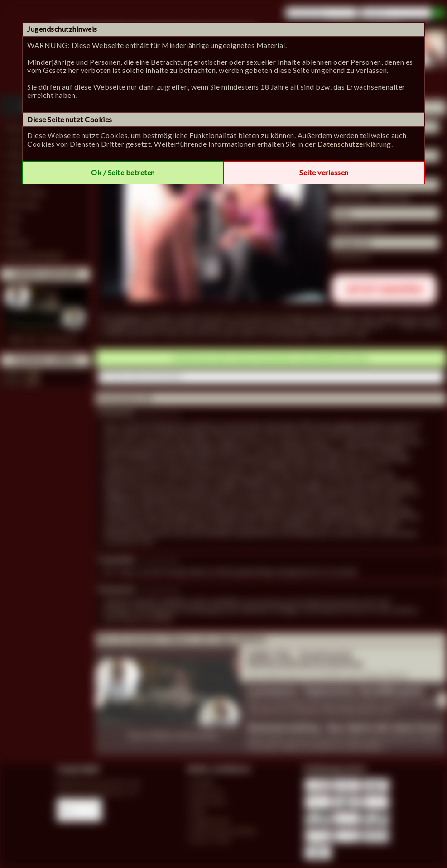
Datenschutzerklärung (354, 144)
